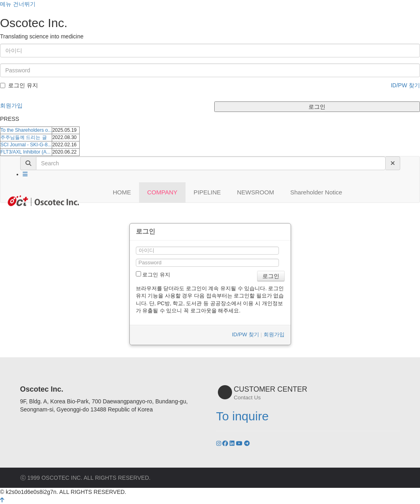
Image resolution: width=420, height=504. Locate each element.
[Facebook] (226, 443)
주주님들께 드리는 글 (24, 137)
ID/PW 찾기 (405, 85)
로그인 (317, 107)
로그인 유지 (19, 85)
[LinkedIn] (233, 443)
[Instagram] (219, 443)
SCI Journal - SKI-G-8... (26, 145)
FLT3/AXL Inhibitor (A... (25, 152)
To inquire (243, 416)
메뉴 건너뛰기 (18, 4)
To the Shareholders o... (26, 130)
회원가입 (11, 105)
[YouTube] (240, 443)
